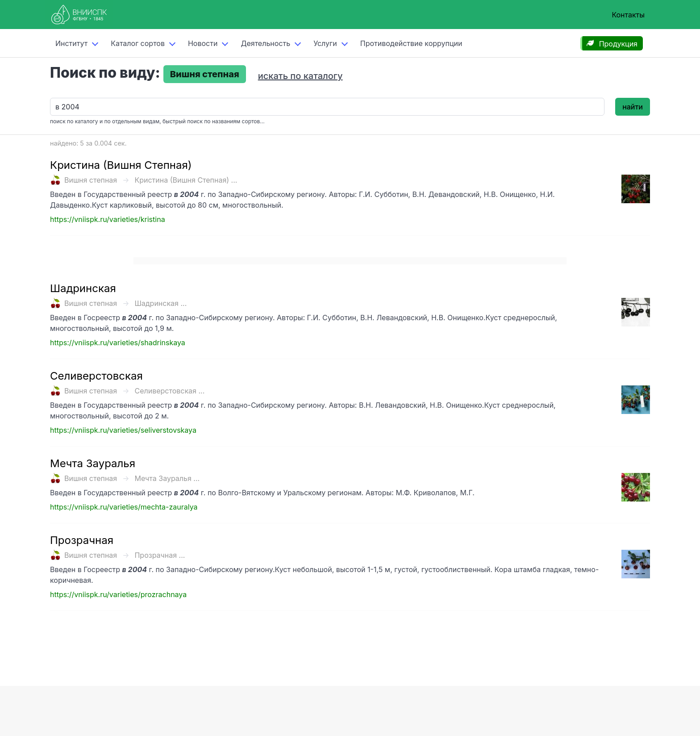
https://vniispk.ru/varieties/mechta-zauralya (124, 507)
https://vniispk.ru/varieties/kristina (108, 219)
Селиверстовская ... (169, 391)
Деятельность (265, 43)
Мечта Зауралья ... (167, 478)
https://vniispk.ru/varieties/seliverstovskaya (123, 430)
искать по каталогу (300, 76)
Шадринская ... (160, 303)
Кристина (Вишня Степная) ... (186, 180)
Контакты (628, 15)
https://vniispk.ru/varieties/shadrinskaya (118, 343)
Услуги (325, 43)
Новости (203, 43)
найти (633, 107)
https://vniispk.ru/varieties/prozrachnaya (118, 594)
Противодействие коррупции (411, 43)
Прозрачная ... (160, 555)
